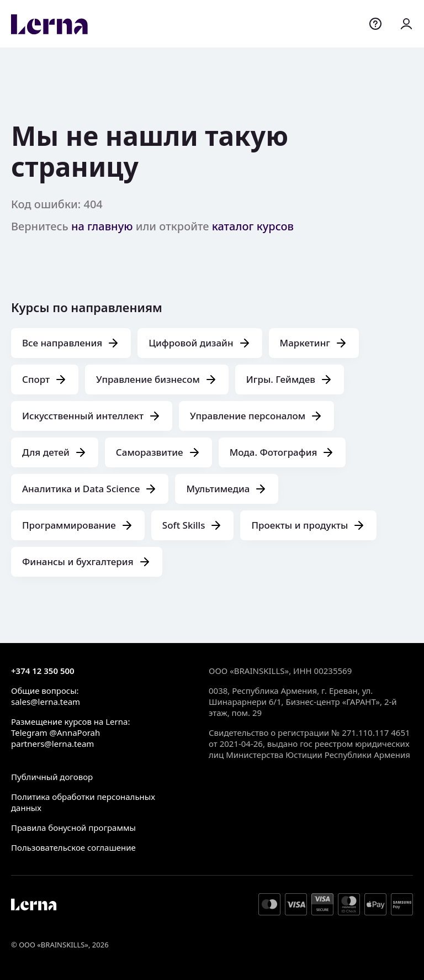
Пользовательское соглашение (73, 847)
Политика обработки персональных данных (83, 802)
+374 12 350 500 (43, 671)
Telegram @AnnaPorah (55, 733)
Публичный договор (52, 777)
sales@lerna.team (46, 702)
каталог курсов (253, 226)
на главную (102, 226)
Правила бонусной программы (73, 828)
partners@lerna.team (52, 744)
